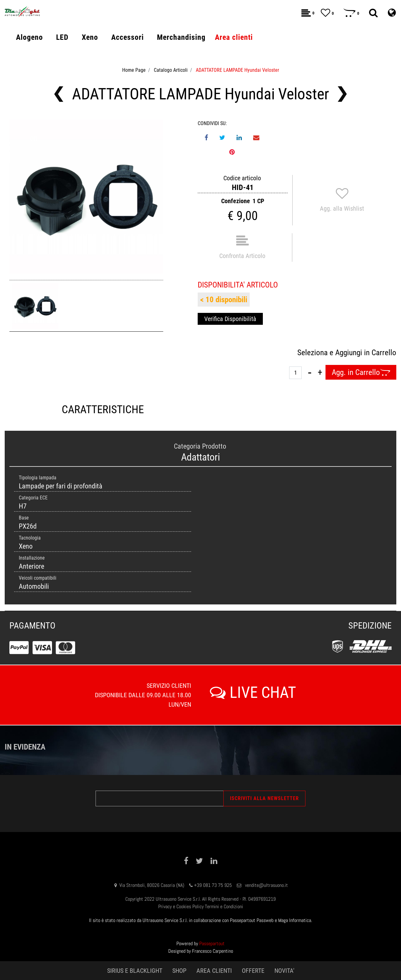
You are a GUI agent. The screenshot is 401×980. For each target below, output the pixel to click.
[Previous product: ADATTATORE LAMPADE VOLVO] (59, 94)
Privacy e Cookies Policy (181, 906)
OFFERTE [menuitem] (253, 971)
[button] (86, 197)
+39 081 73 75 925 (213, 885)
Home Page (134, 70)
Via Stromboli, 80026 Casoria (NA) (152, 885)
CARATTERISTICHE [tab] (103, 410)
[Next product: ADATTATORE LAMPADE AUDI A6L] (342, 94)
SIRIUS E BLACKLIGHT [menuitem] (135, 971)
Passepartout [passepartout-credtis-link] (212, 943)
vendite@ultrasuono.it (266, 885)
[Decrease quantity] (310, 372)
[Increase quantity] (320, 372)
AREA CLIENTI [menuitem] (214, 971)
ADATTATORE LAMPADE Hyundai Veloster (237, 70)
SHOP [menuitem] (179, 971)
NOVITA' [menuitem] (284, 971)
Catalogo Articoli (171, 70)
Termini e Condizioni (224, 906)
